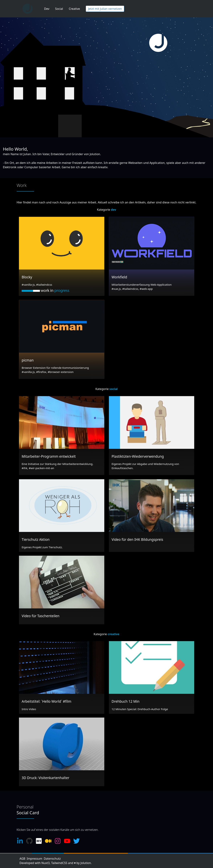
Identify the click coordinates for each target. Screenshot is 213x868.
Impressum (34, 859)
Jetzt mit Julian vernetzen (105, 9)
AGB (22, 859)
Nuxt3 (45, 863)
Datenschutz (52, 859)
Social (59, 9)
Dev (47, 9)
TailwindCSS (59, 863)
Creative (74, 9)
